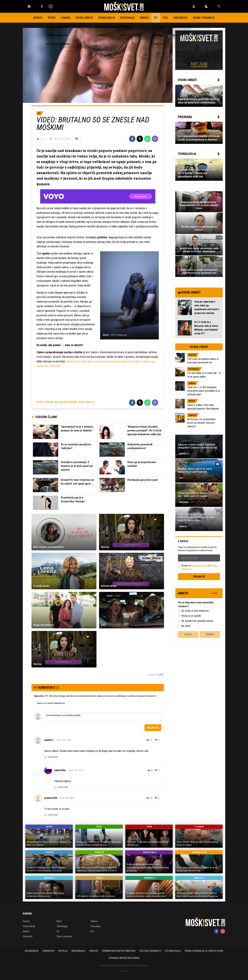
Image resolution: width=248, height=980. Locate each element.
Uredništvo (48, 951)
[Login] (194, 6)
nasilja (90, 402)
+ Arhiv (214, 593)
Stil (165, 18)
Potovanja (127, 18)
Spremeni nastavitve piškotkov (119, 951)
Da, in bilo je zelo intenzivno (195, 611)
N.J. (43, 139)
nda (57, 402)
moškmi (73, 402)
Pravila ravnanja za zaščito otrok (204, 951)
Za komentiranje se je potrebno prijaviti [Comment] (103, 717)
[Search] (219, 6)
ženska (50, 402)
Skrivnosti (180, 18)
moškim (64, 402)
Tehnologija (107, 18)
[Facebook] (42, 6)
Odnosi (144, 18)
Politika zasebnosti (150, 951)
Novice (38, 18)
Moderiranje (78, 951)
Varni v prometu (204, 18)
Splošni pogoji (173, 951)
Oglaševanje (32, 951)
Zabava (66, 18)
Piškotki (94, 951)
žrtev (81, 402)
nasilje (41, 402)
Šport (52, 18)
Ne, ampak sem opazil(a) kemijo (197, 621)
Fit (156, 18)
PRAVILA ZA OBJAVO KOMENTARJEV (51, 703)
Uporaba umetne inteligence (124, 958)
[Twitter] (140, 139)
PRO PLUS (63, 951)
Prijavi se (153, 728)
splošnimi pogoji (201, 566)
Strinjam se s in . (199, 567)
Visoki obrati (84, 18)
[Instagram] (51, 6)
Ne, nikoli (186, 626)
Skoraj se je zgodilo (191, 616)
